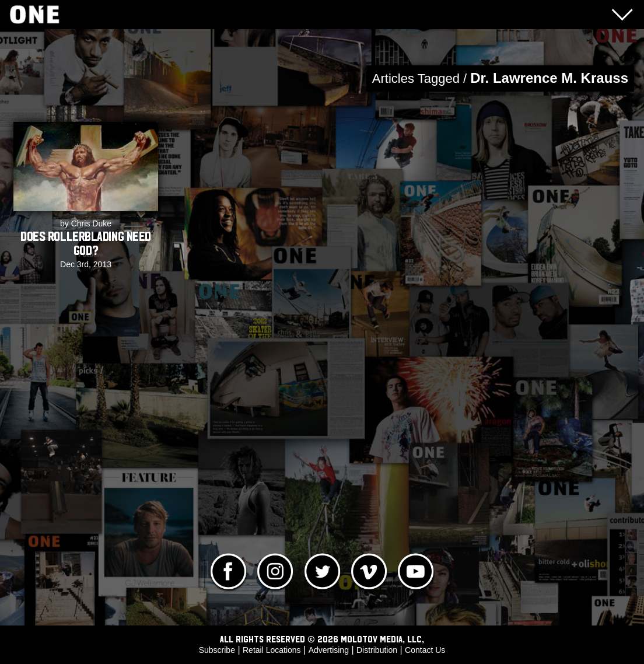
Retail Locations (272, 650)
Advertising (329, 650)
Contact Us (425, 650)
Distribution (377, 650)
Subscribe (217, 650)
